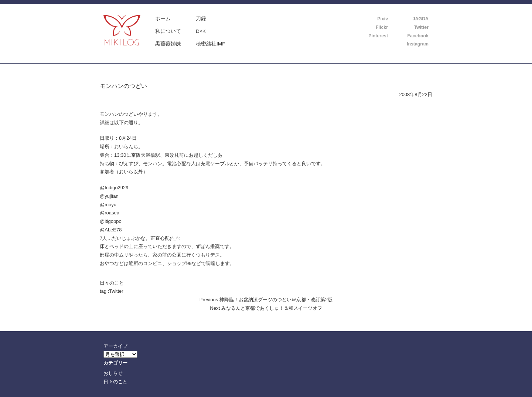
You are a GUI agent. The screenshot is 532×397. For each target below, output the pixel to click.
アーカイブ (115, 346)
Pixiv (383, 19)
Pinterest (378, 36)
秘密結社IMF (211, 44)
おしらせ (113, 373)
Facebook (418, 36)
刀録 (201, 19)
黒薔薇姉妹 (168, 44)
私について (168, 31)
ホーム (163, 19)
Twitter (421, 27)
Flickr (382, 27)
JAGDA (421, 19)
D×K (201, 31)
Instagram (418, 44)
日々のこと (112, 283)
